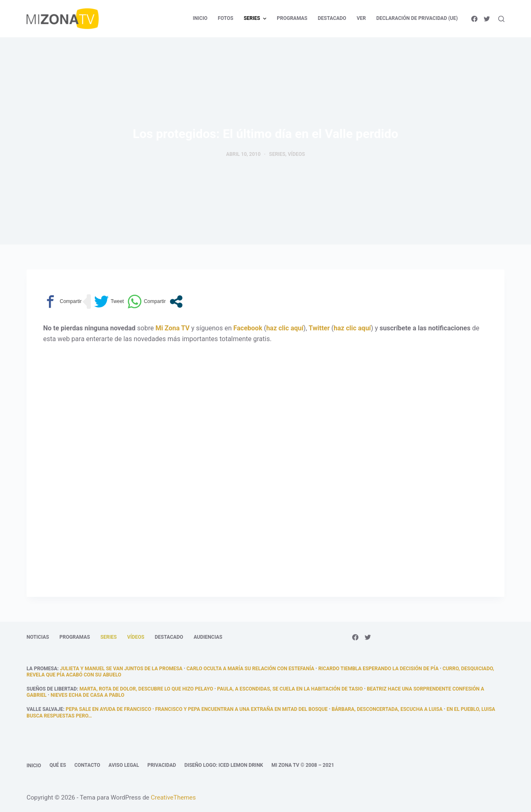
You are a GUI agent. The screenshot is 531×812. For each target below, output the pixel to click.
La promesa (42, 669)
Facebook (248, 328)
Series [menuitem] (256, 19)
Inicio (34, 766)
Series (277, 154)
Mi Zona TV (173, 328)
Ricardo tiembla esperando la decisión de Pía (378, 669)
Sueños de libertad (52, 689)
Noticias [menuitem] (38, 637)
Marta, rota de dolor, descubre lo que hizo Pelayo (146, 689)
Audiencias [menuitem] (208, 637)
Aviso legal (124, 765)
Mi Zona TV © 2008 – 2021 (303, 765)
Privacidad (162, 765)
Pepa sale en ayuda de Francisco (108, 709)
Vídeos (296, 154)
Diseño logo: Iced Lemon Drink (224, 765)
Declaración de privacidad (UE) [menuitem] (417, 18)
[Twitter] (487, 19)
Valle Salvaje (45, 709)
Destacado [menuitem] (332, 18)
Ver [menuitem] (361, 18)
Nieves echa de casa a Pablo (88, 695)
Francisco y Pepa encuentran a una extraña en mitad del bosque (241, 709)
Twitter (319, 328)
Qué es (58, 765)
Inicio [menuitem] (200, 18)
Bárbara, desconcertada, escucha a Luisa (387, 709)
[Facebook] (474, 19)
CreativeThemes (174, 797)
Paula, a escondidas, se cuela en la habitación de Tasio (290, 689)
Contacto (87, 765)
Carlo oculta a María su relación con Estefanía (251, 669)
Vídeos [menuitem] (136, 637)
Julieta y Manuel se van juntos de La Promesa (121, 669)
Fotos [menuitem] (225, 18)
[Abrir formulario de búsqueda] (501, 19)
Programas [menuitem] (292, 18)
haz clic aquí (285, 328)
